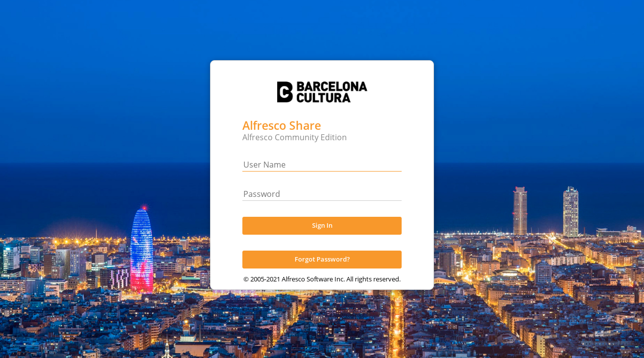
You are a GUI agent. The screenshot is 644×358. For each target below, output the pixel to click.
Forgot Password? (322, 268)
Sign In (322, 234)
